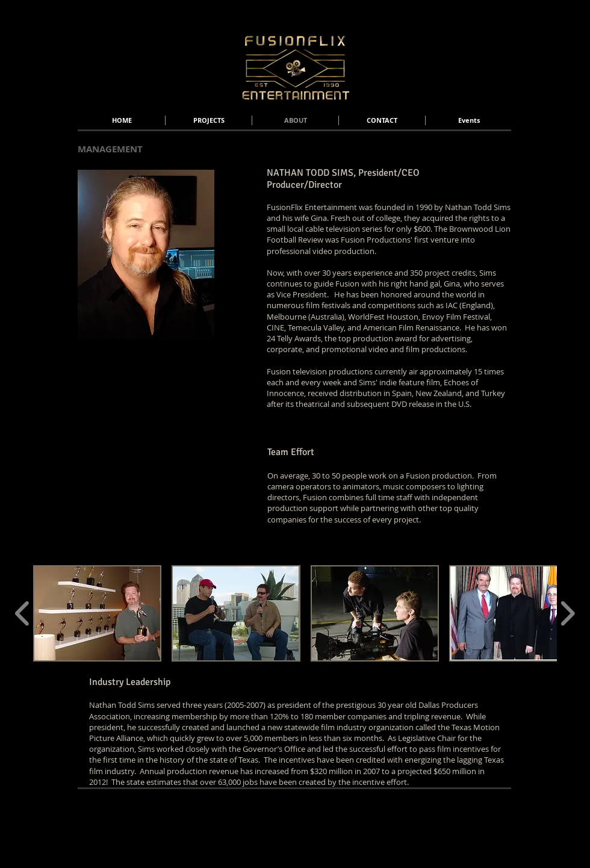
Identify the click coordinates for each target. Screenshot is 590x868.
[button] (97, 613)
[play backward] (23, 613)
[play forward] (567, 613)
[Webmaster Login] (487, 807)
